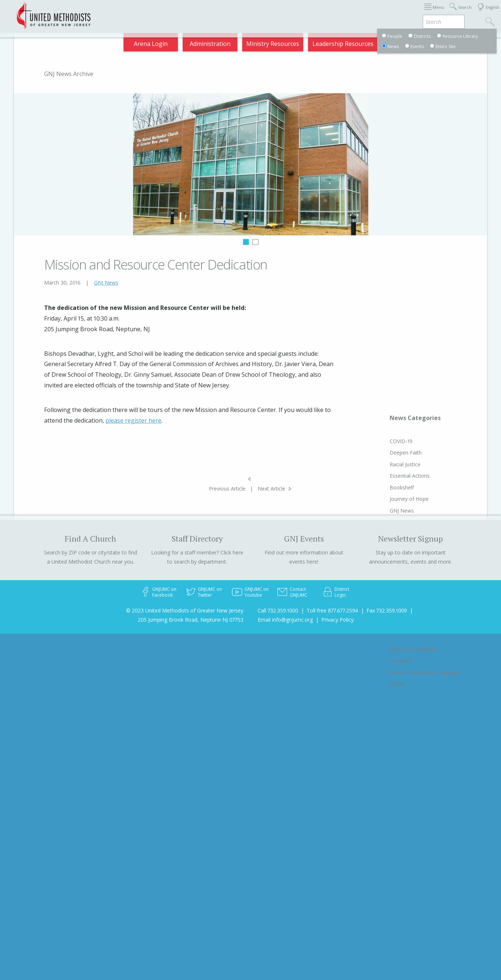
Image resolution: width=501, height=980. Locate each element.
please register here (133, 420)
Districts (309, 12)
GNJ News (106, 283)
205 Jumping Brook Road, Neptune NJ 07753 (191, 620)
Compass (435, 12)
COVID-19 (401, 441)
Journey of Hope (409, 499)
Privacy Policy (337, 620)
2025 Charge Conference (115, 12)
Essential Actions (410, 476)
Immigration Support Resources (204, 12)
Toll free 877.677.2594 (332, 610)
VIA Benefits (395, 12)
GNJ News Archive (69, 74)
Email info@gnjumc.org (285, 620)
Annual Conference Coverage (424, 672)
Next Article (271, 489)
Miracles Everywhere (414, 649)
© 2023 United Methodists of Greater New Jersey (185, 610)
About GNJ (273, 12)
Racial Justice (405, 464)
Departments (350, 12)
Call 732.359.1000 (278, 610)
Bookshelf (402, 487)
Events (398, 684)
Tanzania (400, 661)
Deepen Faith (406, 453)
